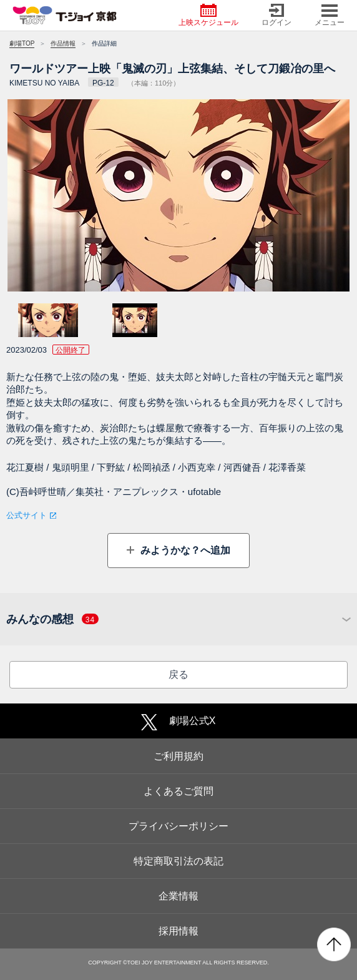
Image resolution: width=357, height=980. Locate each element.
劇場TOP (22, 43)
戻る (178, 674)
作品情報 (63, 43)
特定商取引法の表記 (178, 861)
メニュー (330, 15)
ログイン (276, 15)
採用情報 (178, 931)
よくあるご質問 (178, 791)
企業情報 (178, 896)
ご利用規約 (178, 756)
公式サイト (27, 515)
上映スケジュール (208, 15)
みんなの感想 (52, 619)
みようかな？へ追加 (183, 550)
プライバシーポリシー (178, 826)
